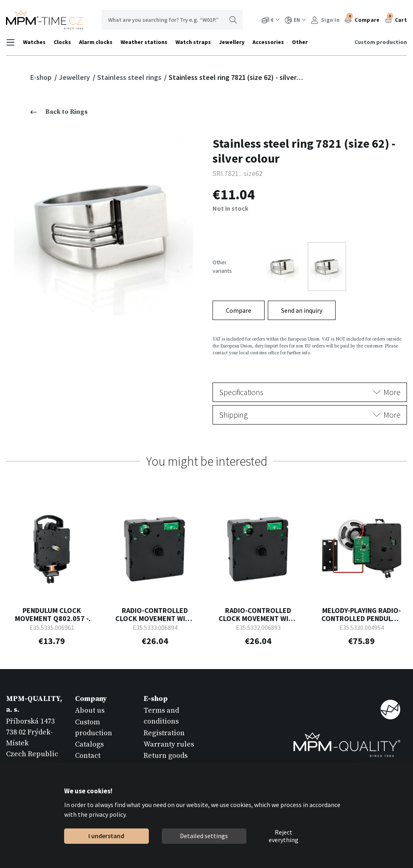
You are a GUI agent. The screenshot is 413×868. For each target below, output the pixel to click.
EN (295, 20)
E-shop (42, 77)
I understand (106, 836)
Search (233, 20)
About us (90, 709)
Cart (396, 19)
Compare (362, 19)
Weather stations (144, 42)
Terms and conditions (161, 715)
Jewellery (232, 42)
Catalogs (89, 743)
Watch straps (193, 42)
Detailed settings (204, 836)
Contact (88, 754)
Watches (34, 42)
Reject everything (284, 836)
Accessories (268, 42)
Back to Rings (59, 112)
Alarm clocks (96, 42)
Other (300, 42)
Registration (164, 731)
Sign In (325, 20)
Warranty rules (169, 743)
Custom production (381, 42)
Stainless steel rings (130, 77)
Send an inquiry (302, 309)
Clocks (62, 42)
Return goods (166, 754)
